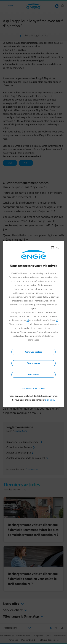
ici (28, 320)
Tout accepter (34, 363)
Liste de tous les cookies (34, 388)
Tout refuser (33, 375)
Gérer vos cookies (33, 352)
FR (53, 248)
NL (57, 248)
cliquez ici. (50, 400)
